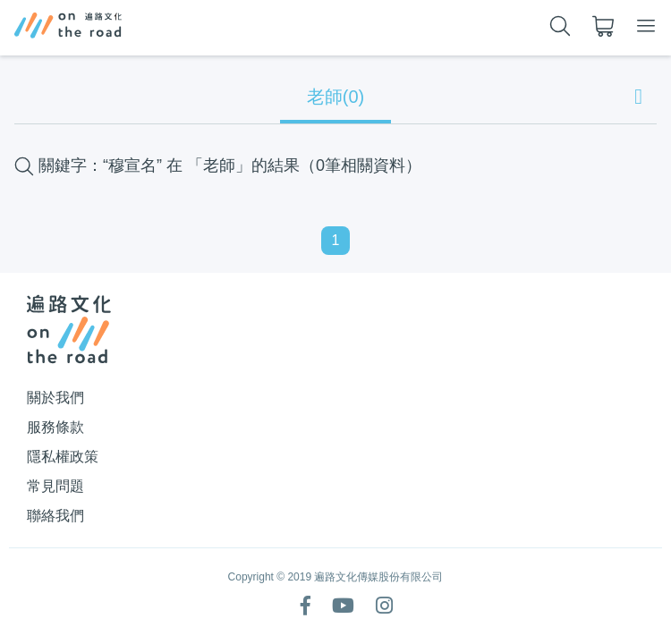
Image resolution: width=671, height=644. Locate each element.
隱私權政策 (63, 457)
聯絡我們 (55, 516)
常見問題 (55, 486)
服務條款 (55, 427)
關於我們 (55, 398)
